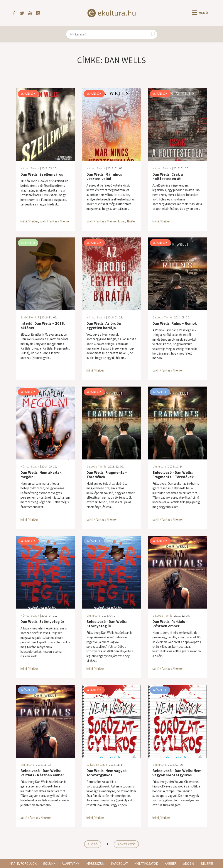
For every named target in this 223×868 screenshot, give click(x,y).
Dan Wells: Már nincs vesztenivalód (104, 176)
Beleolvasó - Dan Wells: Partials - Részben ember (42, 773)
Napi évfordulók (23, 864)
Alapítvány (70, 864)
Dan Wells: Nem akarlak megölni (41, 475)
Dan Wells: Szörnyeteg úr (42, 622)
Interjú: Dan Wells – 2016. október (43, 325)
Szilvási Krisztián (97, 765)
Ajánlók (28, 94)
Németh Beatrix (30, 168)
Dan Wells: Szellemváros (42, 174)
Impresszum (95, 864)
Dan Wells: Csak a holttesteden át (168, 176)
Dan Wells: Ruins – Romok (175, 323)
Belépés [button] (207, 864)
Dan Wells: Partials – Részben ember (170, 624)
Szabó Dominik (30, 317)
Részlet (160, 392)
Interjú (28, 243)
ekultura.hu (159, 466)
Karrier (171, 864)
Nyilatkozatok (146, 864)
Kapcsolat (119, 864)
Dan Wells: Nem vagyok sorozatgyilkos (107, 773)
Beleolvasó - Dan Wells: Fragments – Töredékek (173, 475)
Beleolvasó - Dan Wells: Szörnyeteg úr (107, 624)
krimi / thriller (29, 221)
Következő (126, 844)
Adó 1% (189, 864)
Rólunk (49, 864)
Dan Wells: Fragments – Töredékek (107, 475)
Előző (93, 844)
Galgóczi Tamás (162, 317)
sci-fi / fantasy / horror (55, 221)
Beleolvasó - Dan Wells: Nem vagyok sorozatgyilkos (177, 773)
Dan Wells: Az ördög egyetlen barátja (104, 325)
